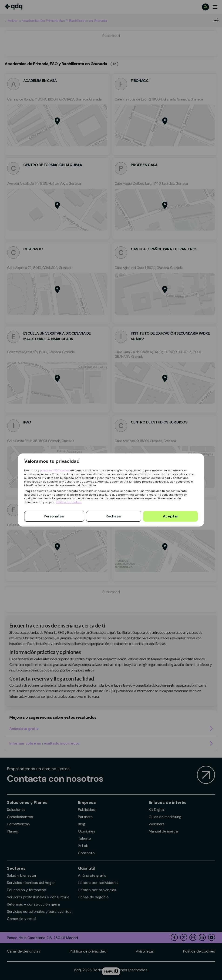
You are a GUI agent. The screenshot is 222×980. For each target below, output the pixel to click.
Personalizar (54, 516)
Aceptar (171, 516)
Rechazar (114, 516)
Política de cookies (69, 502)
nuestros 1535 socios (55, 470)
